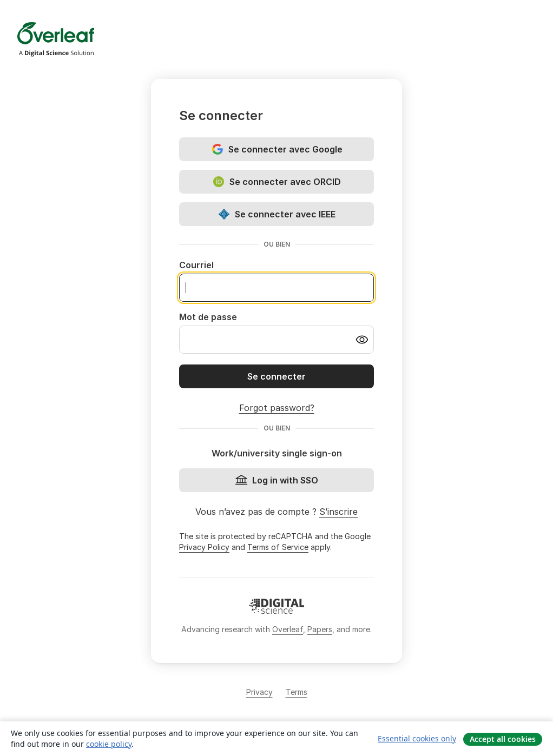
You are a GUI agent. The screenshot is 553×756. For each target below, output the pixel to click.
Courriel (196, 265)
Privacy (259, 692)
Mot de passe (208, 317)
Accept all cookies (503, 739)
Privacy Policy (204, 547)
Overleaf (288, 629)
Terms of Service (278, 547)
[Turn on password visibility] (362, 340)
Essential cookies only (417, 738)
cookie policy (109, 744)
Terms (297, 692)
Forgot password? (277, 408)
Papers (320, 629)
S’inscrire (338, 512)
